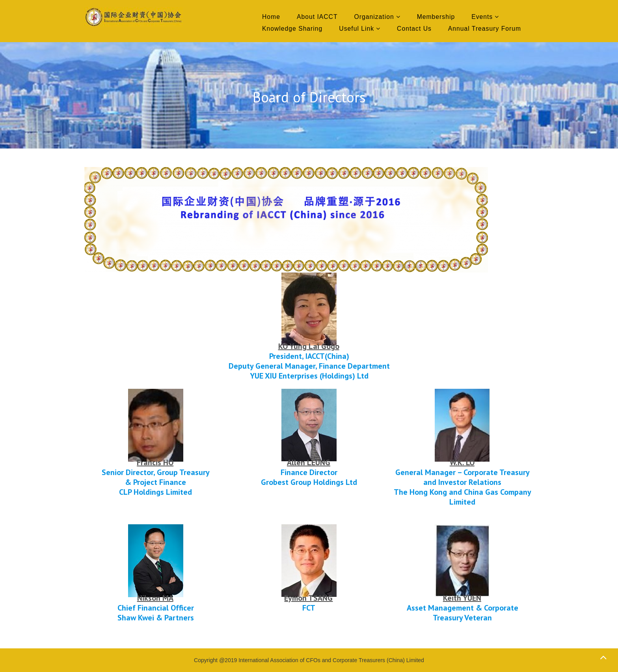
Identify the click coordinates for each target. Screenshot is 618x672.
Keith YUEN (462, 598)
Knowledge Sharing (292, 29)
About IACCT (317, 17)
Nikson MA (155, 598)
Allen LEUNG (309, 462)
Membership (436, 17)
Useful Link (356, 29)
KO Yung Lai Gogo (309, 346)
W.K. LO (462, 462)
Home (271, 17)
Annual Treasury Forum (485, 29)
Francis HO (155, 462)
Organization (374, 17)
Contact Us (414, 29)
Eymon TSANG (308, 598)
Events (482, 17)
